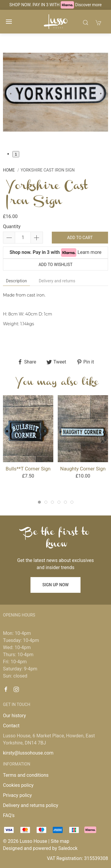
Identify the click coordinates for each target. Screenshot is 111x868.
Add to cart (80, 238)
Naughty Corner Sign (83, 469)
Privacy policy (17, 795)
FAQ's (9, 815)
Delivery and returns (57, 281)
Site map (60, 841)
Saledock (68, 848)
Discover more (89, 5)
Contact (11, 726)
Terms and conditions (26, 775)
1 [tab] (16, 154)
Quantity (12, 226)
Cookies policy (18, 785)
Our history (15, 716)
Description (16, 281)
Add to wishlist (55, 265)
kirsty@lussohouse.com (28, 753)
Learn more (90, 252)
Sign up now (55, 585)
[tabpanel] (55, 92)
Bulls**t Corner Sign (28, 469)
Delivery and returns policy (31, 805)
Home (9, 170)
